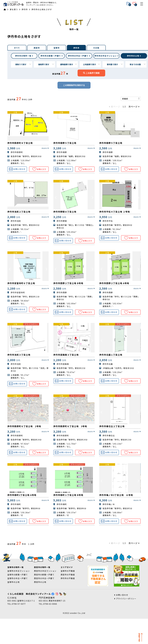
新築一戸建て (52, 56)
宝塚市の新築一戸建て (18, 575)
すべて (17, 48)
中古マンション (106, 56)
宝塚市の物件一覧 (16, 567)
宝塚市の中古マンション (19, 571)
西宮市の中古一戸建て (44, 578)
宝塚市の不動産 (68, 571)
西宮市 (37, 48)
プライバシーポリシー (125, 599)
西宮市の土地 (40, 582)
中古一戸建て (79, 56)
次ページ (134, 106)
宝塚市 (57, 48)
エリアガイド (67, 567)
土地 (134, 56)
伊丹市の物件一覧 (24, 56)
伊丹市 (25, 9)
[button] (10, 128)
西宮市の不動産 (68, 575)
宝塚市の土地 (13, 582)
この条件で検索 (91, 73)
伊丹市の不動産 (68, 578)
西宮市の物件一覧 (42, 567)
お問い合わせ (121, 595)
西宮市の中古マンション (45, 571)
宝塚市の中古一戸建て (18, 578)
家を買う (14, 9)
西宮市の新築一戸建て (44, 575)
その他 (96, 48)
